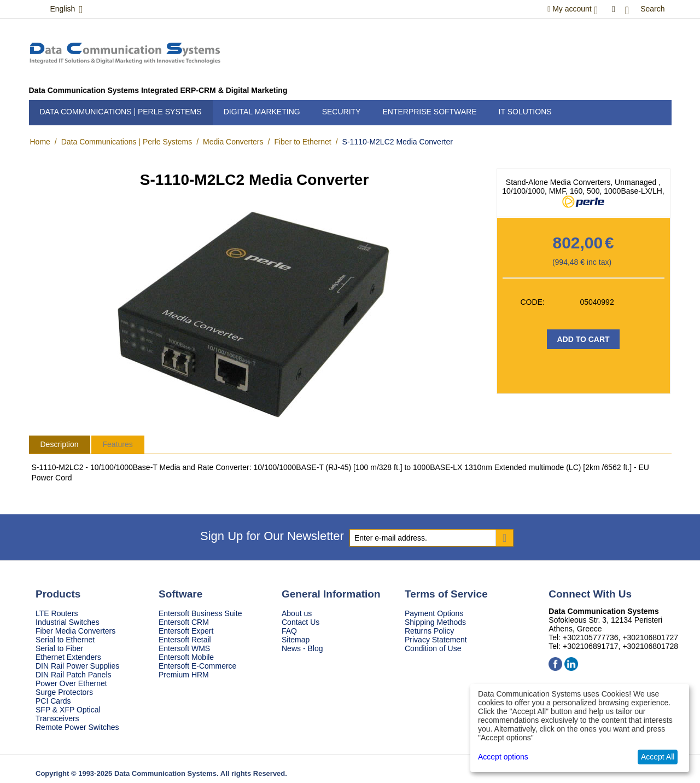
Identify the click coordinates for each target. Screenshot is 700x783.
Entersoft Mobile (186, 657)
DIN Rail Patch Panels (74, 675)
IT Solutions (525, 112)
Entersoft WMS (184, 648)
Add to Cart (583, 339)
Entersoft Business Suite (200, 613)
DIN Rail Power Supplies (77, 666)
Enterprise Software (429, 112)
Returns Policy (429, 631)
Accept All (658, 757)
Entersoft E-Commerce (197, 666)
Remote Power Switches (77, 727)
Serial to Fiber (59, 648)
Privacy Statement (436, 640)
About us (297, 613)
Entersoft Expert (186, 631)
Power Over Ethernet (71, 683)
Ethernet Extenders (68, 657)
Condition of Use (433, 648)
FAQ (289, 631)
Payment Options (434, 613)
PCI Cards (53, 701)
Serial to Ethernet (65, 640)
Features (118, 444)
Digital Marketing (262, 112)
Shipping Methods (435, 622)
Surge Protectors (64, 692)
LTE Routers (57, 613)
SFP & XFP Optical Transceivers (68, 714)
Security (342, 112)
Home (40, 142)
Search (652, 9)
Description (60, 444)
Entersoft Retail (185, 640)
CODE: (533, 302)
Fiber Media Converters (75, 631)
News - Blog (302, 648)
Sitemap (296, 640)
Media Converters (233, 142)
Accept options (503, 757)
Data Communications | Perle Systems (121, 112)
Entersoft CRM (184, 622)
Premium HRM (184, 675)
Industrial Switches (68, 622)
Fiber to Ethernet (302, 142)
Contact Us (301, 622)
